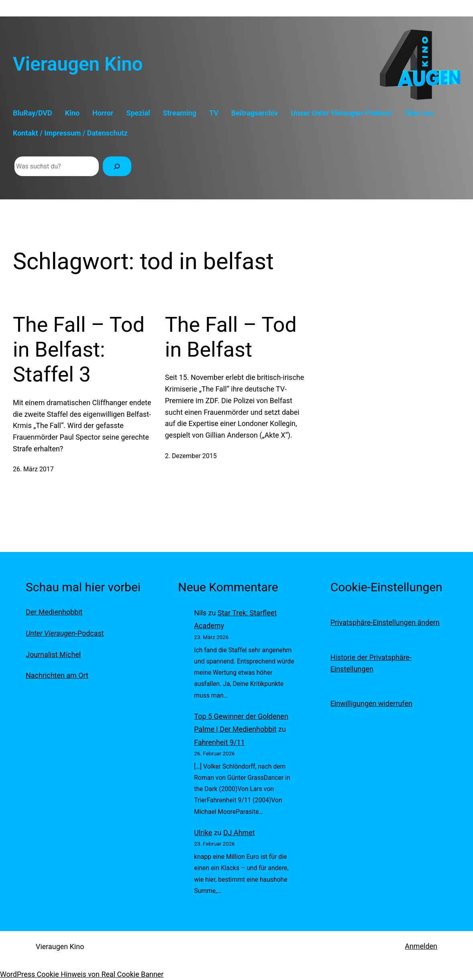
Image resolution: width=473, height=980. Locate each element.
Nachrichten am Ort (57, 675)
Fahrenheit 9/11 (219, 742)
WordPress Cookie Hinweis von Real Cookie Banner (82, 974)
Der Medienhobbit (54, 612)
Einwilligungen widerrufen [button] (371, 703)
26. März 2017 (33, 469)
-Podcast (65, 633)
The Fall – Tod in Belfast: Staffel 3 (79, 350)
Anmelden (421, 946)
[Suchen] (117, 166)
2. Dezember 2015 (191, 456)
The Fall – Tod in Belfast (231, 337)
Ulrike (203, 833)
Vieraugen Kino (78, 64)
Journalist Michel (53, 654)
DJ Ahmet (239, 833)
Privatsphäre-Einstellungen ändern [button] (385, 622)
